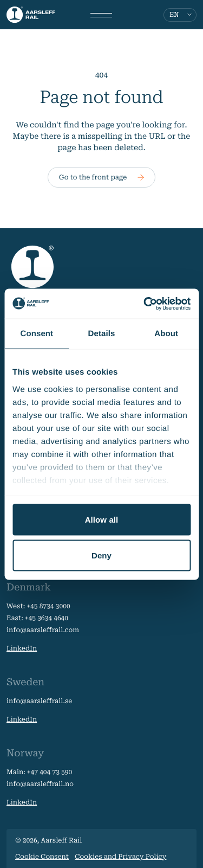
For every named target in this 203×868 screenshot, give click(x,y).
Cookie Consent (42, 857)
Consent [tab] (37, 334)
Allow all (102, 520)
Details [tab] (102, 334)
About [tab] (166, 334)
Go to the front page (102, 177)
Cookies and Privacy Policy (120, 857)
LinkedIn (22, 648)
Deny (101, 555)
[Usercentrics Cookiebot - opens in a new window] (145, 304)
